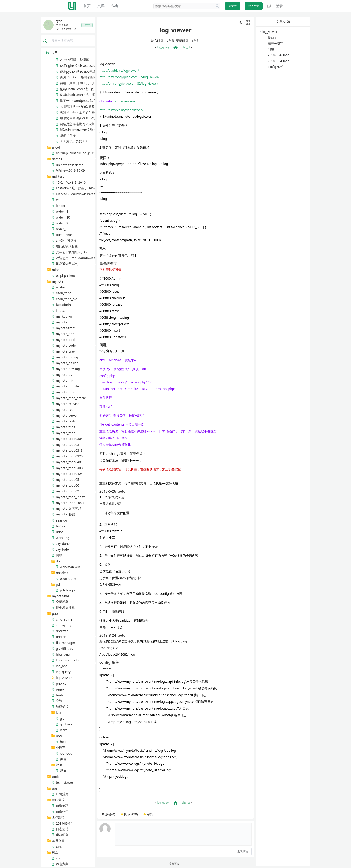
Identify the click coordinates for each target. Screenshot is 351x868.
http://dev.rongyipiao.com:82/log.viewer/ (129, 77)
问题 (271, 49)
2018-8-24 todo (278, 61)
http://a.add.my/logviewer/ (119, 70)
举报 (150, 814)
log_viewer (270, 32)
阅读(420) (131, 814)
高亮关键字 (276, 43)
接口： (272, 38)
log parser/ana (124, 101)
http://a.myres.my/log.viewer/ (121, 110)
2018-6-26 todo (278, 55)
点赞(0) (110, 814)
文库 (101, 6)
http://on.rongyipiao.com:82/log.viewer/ (129, 83)
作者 (115, 6)
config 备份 (276, 67)
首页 (87, 6)
